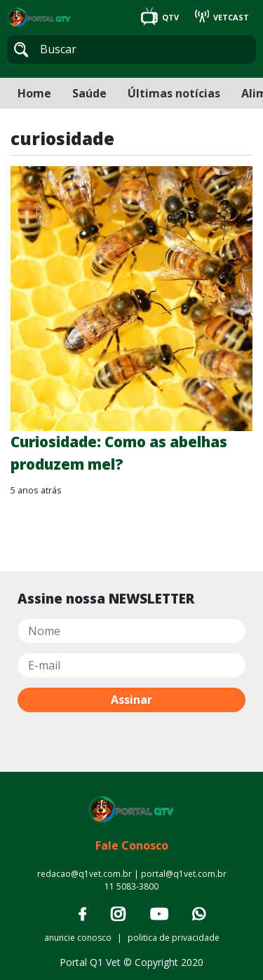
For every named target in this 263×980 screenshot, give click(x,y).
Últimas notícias (174, 93)
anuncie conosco (78, 938)
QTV (161, 17)
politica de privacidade (174, 938)
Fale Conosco (132, 845)
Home (34, 93)
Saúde (89, 93)
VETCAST (222, 17)
